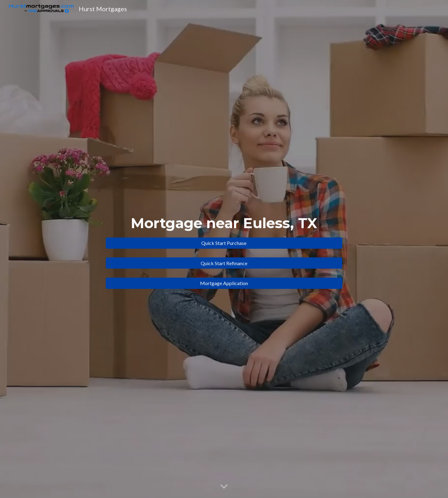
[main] (224, 223)
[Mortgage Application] (224, 283)
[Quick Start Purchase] (224, 243)
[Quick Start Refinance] (224, 263)
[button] (224, 487)
